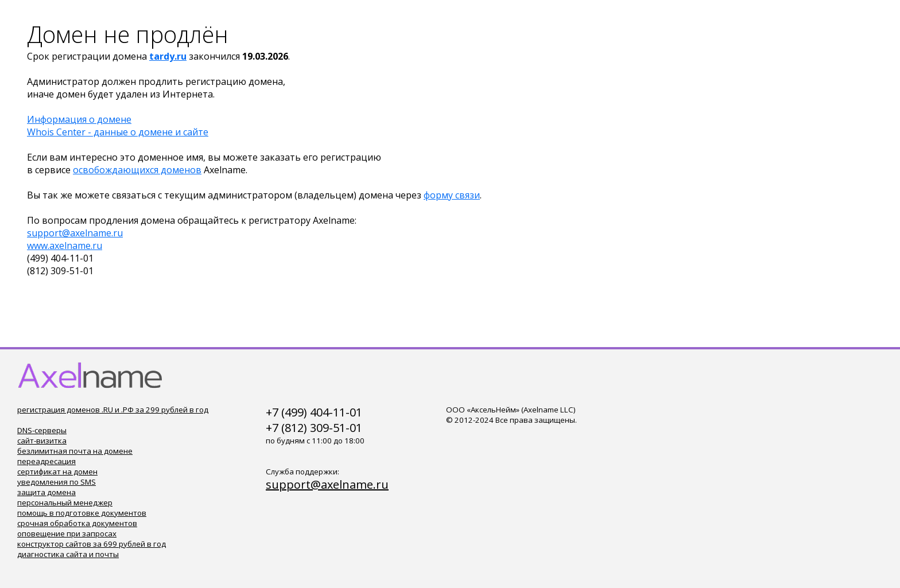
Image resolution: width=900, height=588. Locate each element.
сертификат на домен (57, 472)
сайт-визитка (42, 441)
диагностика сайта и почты (68, 554)
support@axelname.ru (75, 233)
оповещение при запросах (67, 534)
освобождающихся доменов (137, 170)
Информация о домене (79, 119)
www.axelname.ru (65, 246)
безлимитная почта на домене (75, 451)
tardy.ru (168, 56)
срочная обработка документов (77, 523)
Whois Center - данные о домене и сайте (118, 132)
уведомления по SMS (57, 482)
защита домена (46, 492)
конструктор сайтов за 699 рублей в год (92, 544)
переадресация (46, 461)
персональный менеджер (65, 503)
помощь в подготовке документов (82, 513)
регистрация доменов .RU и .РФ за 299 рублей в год (113, 410)
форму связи (452, 195)
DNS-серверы (42, 430)
